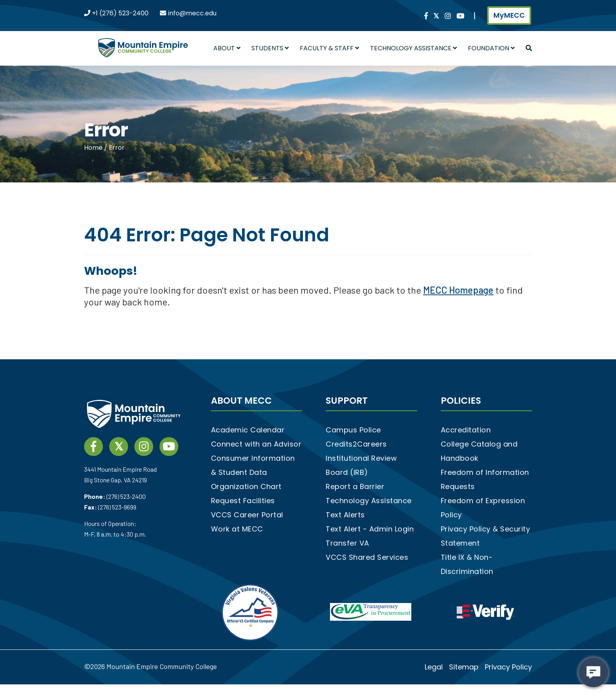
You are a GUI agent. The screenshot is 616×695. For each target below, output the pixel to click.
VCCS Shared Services (367, 557)
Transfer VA (347, 543)
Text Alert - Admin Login (370, 529)
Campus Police (353, 430)
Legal (434, 667)
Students (270, 48)
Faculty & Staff (329, 48)
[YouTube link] (460, 16)
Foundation (491, 48)
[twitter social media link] (436, 16)
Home (94, 148)
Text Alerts (345, 515)
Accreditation (466, 430)
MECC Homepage (458, 290)
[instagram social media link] (448, 16)
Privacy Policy (508, 667)
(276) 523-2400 (126, 496)
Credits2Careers (356, 444)
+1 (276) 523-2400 (119, 13)
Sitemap (464, 667)
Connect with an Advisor (256, 444)
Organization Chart (246, 486)
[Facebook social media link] (426, 16)
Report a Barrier (355, 486)
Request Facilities (243, 501)
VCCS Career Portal (247, 515)
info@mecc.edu (192, 13)
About (227, 48)
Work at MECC (237, 529)
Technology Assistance (413, 48)
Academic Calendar (248, 430)
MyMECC (509, 15)
